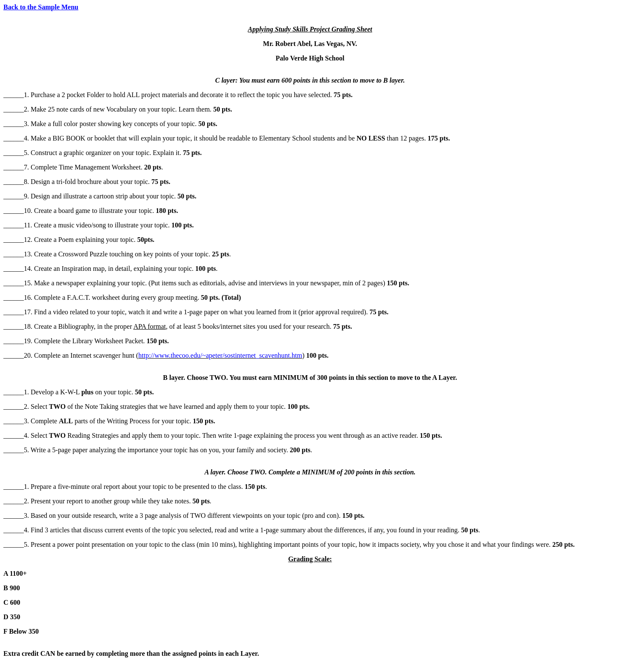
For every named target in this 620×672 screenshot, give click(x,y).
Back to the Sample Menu (41, 7)
